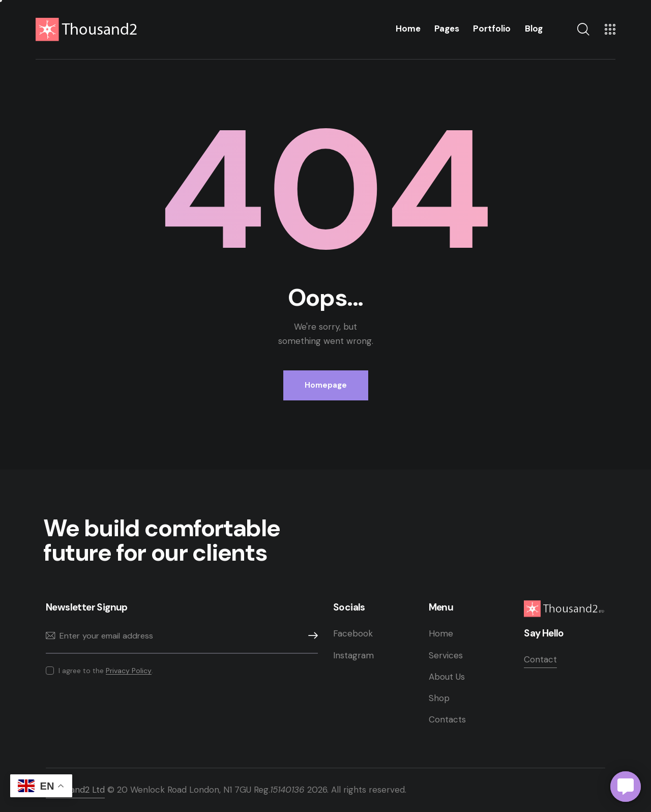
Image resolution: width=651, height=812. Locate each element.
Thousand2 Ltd (75, 790)
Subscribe (310, 636)
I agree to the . (106, 671)
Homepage (326, 385)
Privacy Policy (129, 671)
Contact (540, 659)
